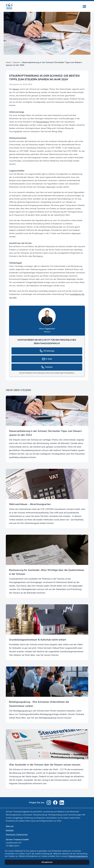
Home (8, 62)
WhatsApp (47, 351)
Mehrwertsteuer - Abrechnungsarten (30, 504)
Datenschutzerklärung (78, 856)
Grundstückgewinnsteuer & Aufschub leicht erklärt (38, 640)
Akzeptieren (47, 862)
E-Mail (47, 359)
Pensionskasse (43, 122)
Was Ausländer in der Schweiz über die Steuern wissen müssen (45, 765)
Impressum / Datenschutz (17, 834)
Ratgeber (10, 830)
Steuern (16, 62)
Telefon (47, 367)
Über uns (10, 826)
